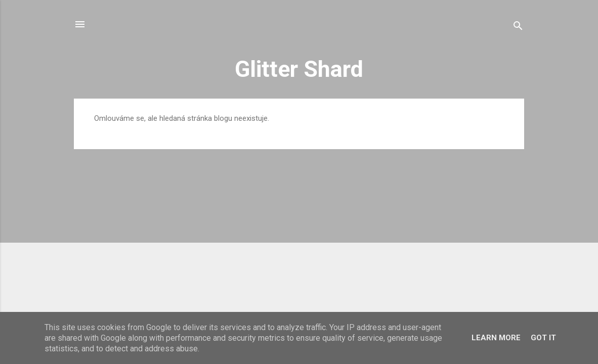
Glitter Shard (299, 69)
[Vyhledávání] (518, 28)
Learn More (496, 338)
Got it (543, 338)
